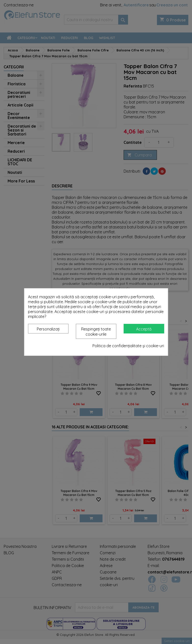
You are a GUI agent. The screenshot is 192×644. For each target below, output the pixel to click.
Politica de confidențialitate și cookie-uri (128, 346)
